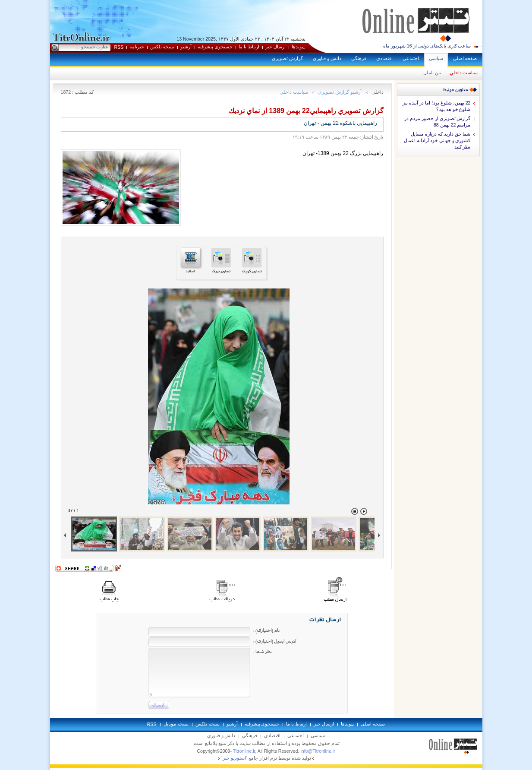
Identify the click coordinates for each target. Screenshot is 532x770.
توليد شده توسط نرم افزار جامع (266, 758)
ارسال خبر (275, 47)
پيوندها (298, 47)
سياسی (436, 58)
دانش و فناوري (327, 58)
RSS (119, 47)
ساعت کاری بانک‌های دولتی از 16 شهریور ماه (427, 46)
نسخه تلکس (162, 47)
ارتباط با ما (249, 47)
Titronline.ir (244, 751)
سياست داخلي (464, 73)
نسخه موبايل (176, 724)
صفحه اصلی (465, 58)
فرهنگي (359, 58)
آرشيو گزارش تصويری (340, 92)
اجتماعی (411, 58)
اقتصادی (384, 58)
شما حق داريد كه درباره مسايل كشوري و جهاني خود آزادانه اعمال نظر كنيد (437, 140)
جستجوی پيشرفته (215, 47)
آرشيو (186, 47)
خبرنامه (137, 47)
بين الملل (432, 73)
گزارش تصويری (287, 58)
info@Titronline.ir (318, 751)
